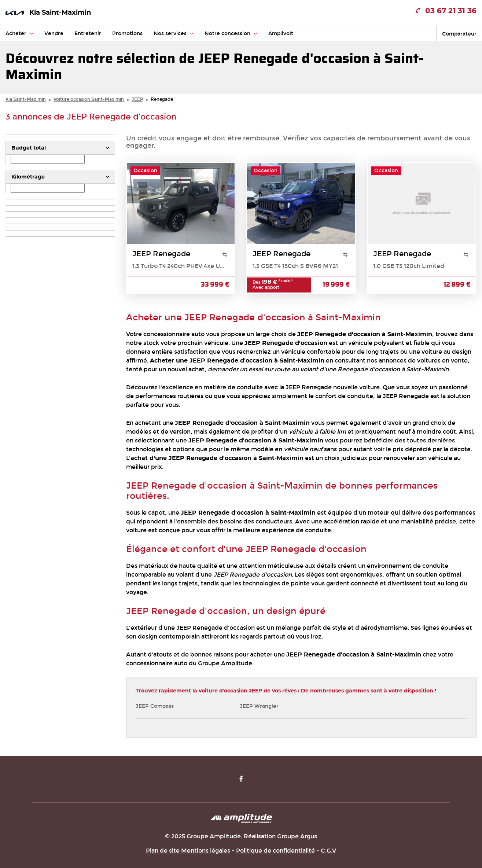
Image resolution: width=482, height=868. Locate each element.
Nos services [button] (174, 34)
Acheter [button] (19, 34)
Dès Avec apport (273, 285)
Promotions (127, 34)
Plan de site (163, 851)
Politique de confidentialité (275, 851)
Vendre (54, 34)
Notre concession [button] (231, 34)
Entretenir (88, 34)
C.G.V (328, 851)
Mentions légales (206, 851)
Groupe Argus (297, 836)
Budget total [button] (29, 148)
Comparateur (459, 34)
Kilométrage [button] (28, 177)
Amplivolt (281, 34)
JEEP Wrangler (259, 706)
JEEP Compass (155, 706)
